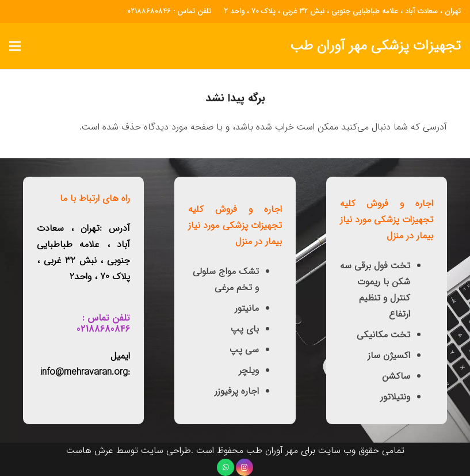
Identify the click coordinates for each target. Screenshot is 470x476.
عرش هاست (90, 450)
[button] (15, 46)
